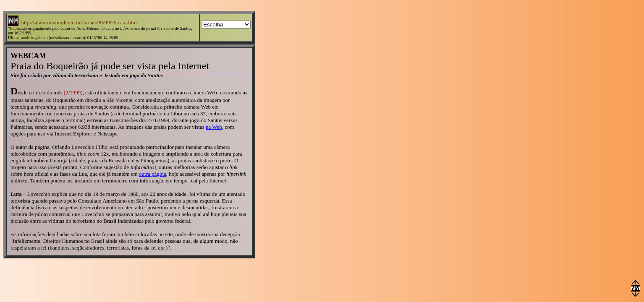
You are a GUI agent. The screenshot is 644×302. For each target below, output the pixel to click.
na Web (214, 127)
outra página (153, 174)
